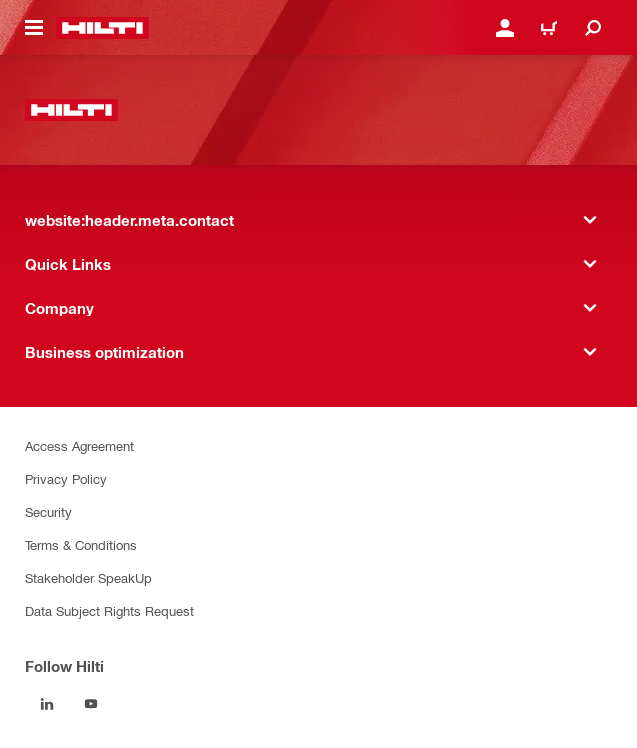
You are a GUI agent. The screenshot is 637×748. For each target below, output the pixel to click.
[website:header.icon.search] (593, 28)
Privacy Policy (66, 478)
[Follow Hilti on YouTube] (91, 704)
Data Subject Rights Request (109, 610)
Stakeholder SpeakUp (88, 577)
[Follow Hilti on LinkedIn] (47, 704)
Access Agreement (79, 445)
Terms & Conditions (81, 544)
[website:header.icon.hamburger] (34, 28)
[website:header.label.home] (102, 28)
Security (48, 511)
